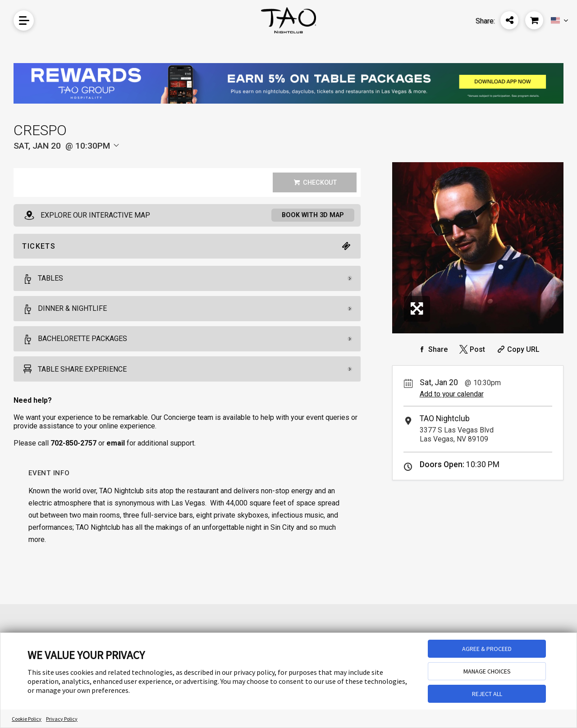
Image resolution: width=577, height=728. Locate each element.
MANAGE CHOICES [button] (487, 671)
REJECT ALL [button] (487, 694)
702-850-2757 (73, 444)
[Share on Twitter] (471, 349)
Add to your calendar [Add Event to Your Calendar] (452, 394)
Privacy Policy (62, 719)
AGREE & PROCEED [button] (487, 649)
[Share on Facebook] (432, 349)
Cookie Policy (27, 719)
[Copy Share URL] (517, 349)
